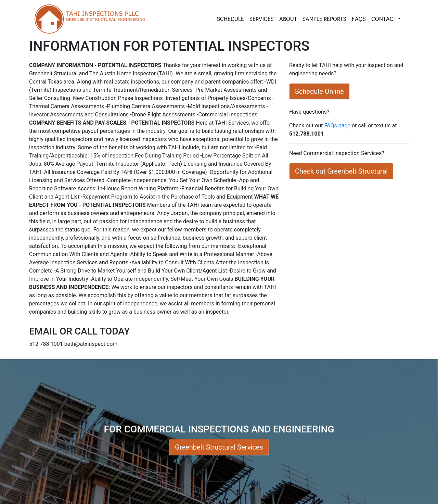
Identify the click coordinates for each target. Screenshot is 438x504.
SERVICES (262, 19)
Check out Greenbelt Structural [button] (341, 171)
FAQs (359, 19)
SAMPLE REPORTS (324, 19)
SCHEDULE (230, 19)
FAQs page (337, 125)
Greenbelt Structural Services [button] (219, 447)
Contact (384, 19)
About (288, 19)
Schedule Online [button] (319, 91)
